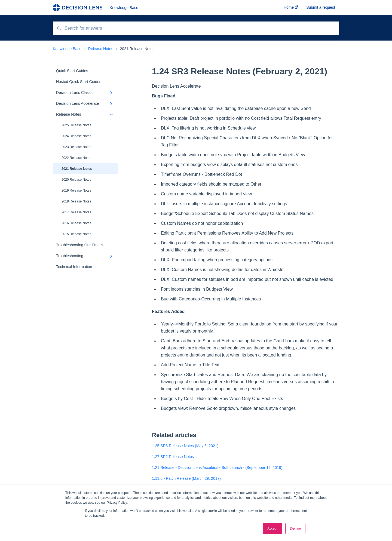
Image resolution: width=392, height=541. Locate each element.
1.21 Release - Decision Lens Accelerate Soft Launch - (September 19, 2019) (217, 468)
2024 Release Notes (76, 136)
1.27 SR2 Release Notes (173, 457)
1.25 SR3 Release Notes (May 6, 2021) (185, 446)
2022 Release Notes (76, 158)
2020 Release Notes (76, 180)
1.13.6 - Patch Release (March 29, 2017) (186, 478)
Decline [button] (295, 528)
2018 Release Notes (76, 201)
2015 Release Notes (76, 234)
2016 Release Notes (76, 223)
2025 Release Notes (76, 125)
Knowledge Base (124, 8)
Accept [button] (272, 528)
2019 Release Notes (76, 190)
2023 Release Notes (76, 147)
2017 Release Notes (76, 212)
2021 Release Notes (77, 169)
